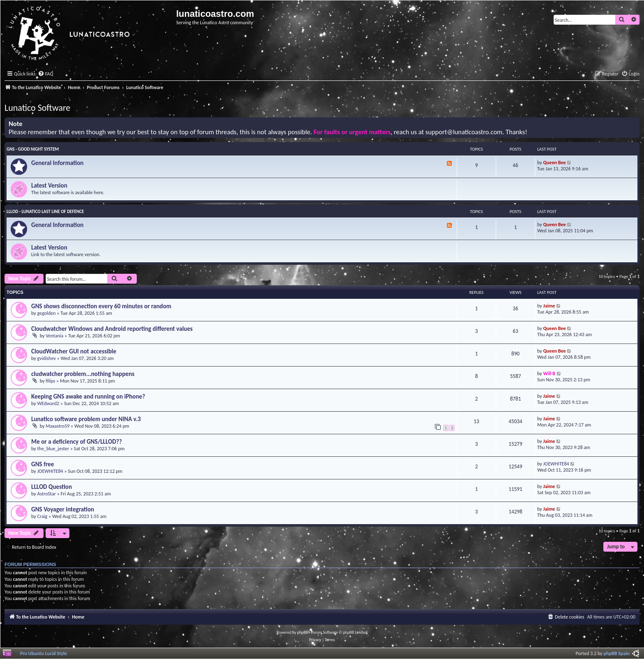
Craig (43, 516)
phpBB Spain (617, 653)
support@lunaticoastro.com (464, 132)
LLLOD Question (52, 487)
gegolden (47, 313)
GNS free (43, 464)
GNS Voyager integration (63, 509)
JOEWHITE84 (50, 471)
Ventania (54, 336)
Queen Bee (555, 162)
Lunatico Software (37, 108)
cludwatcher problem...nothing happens (83, 374)
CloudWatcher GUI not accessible (74, 351)
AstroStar (47, 494)
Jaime (549, 306)
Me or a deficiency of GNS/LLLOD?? (77, 442)
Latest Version (49, 186)
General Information (57, 163)
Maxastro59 (57, 426)
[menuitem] (46, 74)
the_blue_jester (53, 448)
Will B (549, 373)
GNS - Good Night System (33, 149)
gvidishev (47, 358)
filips (50, 381)
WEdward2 (48, 403)
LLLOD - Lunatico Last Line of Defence (45, 212)
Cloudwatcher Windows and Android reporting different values (112, 329)
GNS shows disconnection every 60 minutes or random (101, 306)
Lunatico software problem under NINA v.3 (86, 419)
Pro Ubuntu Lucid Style (44, 653)
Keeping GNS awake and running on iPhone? (88, 396)
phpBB (303, 632)
